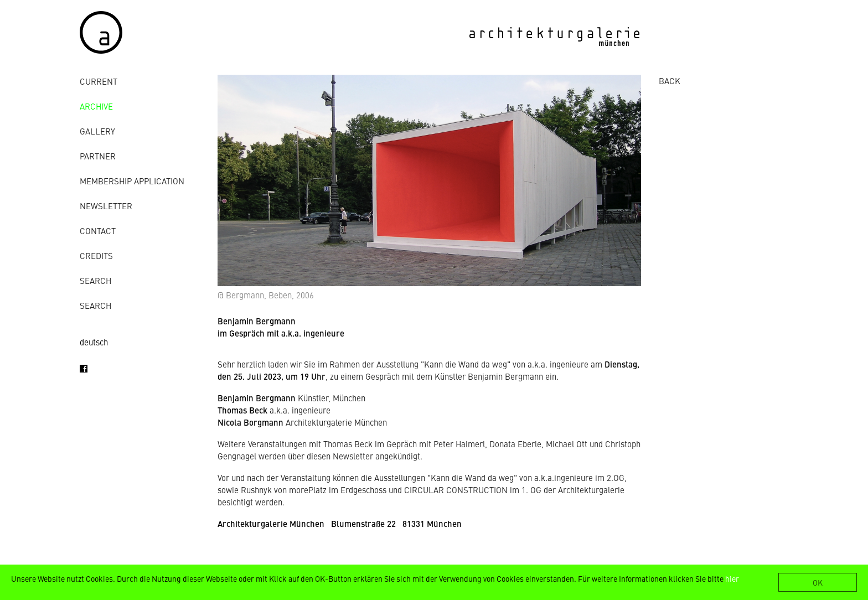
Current (99, 81)
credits (96, 255)
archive (96, 106)
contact (98, 231)
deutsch (94, 342)
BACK (670, 81)
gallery (97, 131)
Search (95, 280)
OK (818, 582)
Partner (98, 156)
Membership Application (132, 181)
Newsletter (106, 206)
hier (732, 578)
